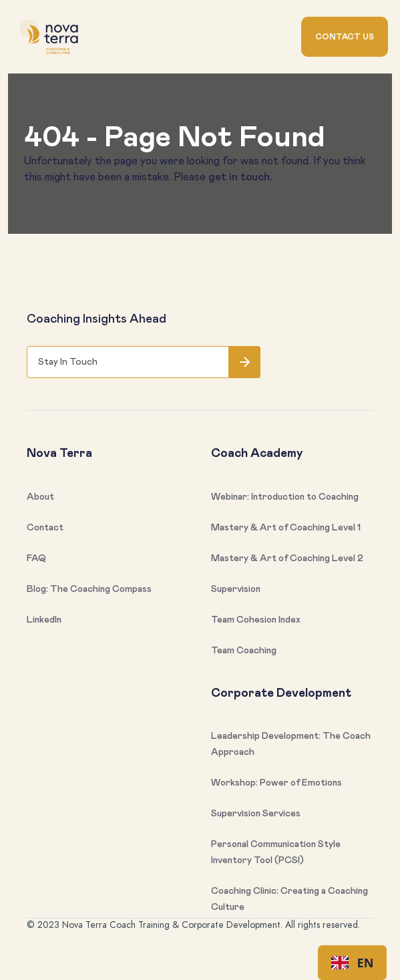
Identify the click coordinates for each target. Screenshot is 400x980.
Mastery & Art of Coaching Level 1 (286, 528)
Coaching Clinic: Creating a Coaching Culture (289, 899)
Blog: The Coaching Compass (89, 589)
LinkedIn (44, 620)
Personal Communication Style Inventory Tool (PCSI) (276, 852)
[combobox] (352, 963)
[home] (49, 37)
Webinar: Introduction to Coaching (285, 497)
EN (353, 963)
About (40, 497)
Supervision (236, 589)
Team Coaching (244, 651)
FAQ (36, 558)
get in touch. (240, 177)
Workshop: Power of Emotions (276, 783)
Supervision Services (256, 814)
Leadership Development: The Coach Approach (291, 744)
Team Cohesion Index (256, 620)
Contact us (345, 37)
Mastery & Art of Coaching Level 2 (287, 558)
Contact (45, 528)
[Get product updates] (128, 362)
